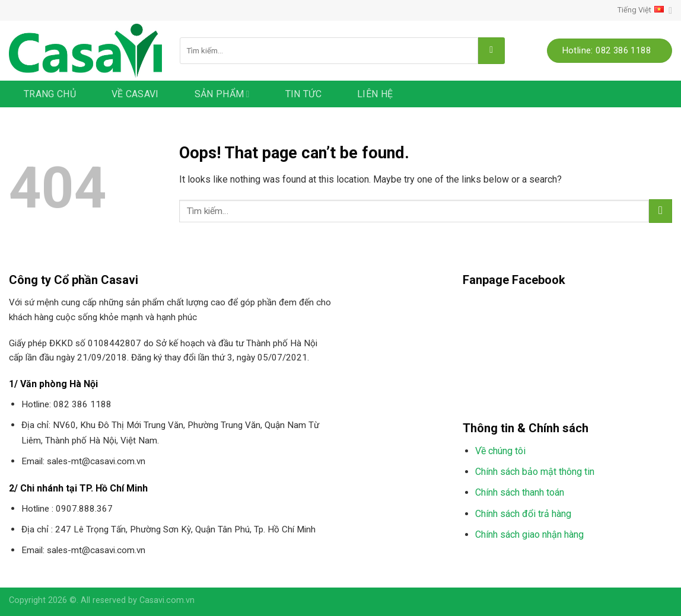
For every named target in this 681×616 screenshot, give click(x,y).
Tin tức (303, 94)
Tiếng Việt (645, 10)
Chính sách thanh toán (520, 492)
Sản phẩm (222, 94)
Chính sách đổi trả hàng (523, 514)
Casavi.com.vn (167, 600)
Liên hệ (375, 94)
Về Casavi (135, 94)
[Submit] (491, 51)
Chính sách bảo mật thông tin (535, 472)
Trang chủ (50, 94)
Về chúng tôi (500, 451)
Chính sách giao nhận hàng (529, 534)
